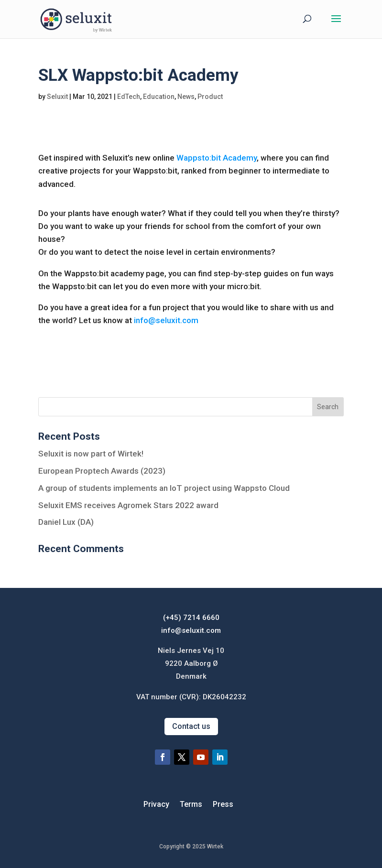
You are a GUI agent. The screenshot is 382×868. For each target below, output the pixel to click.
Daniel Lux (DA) (66, 522)
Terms (191, 805)
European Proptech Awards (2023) (102, 471)
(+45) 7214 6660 (191, 618)
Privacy (156, 805)
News (186, 97)
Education (159, 97)
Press (223, 805)
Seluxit (57, 97)
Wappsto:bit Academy (217, 158)
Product (210, 97)
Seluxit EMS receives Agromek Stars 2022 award (128, 505)
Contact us (191, 726)
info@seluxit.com (166, 320)
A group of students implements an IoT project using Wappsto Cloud (164, 488)
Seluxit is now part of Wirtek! (91, 454)
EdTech (129, 97)
